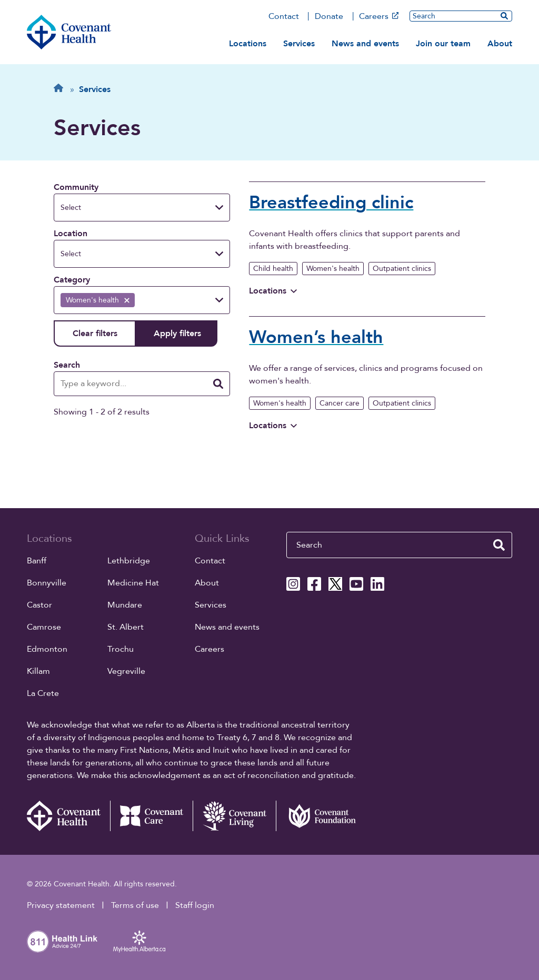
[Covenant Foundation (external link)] (317, 816)
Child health (273, 269)
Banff (37, 561)
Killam (38, 671)
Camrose (44, 627)
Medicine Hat (133, 583)
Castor (39, 605)
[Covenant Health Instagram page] (293, 584)
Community (76, 187)
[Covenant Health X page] (335, 584)
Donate (329, 16)
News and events (365, 44)
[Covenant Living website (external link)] (234, 816)
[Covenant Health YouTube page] (356, 584)
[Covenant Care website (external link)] (152, 816)
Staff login (195, 905)
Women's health (333, 269)
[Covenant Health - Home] (68, 816)
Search (67, 365)
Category (72, 280)
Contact (284, 16)
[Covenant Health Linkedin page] (377, 584)
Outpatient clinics (402, 269)
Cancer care (340, 403)
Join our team (443, 44)
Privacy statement (61, 905)
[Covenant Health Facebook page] (314, 584)
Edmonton (47, 649)
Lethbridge (129, 561)
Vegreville (126, 671)
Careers (379, 16)
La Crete (43, 693)
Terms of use (135, 905)
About (500, 44)
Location (71, 234)
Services (299, 44)
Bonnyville (47, 583)
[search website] (504, 16)
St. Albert (126, 627)
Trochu (121, 649)
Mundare (125, 605)
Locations (248, 44)
